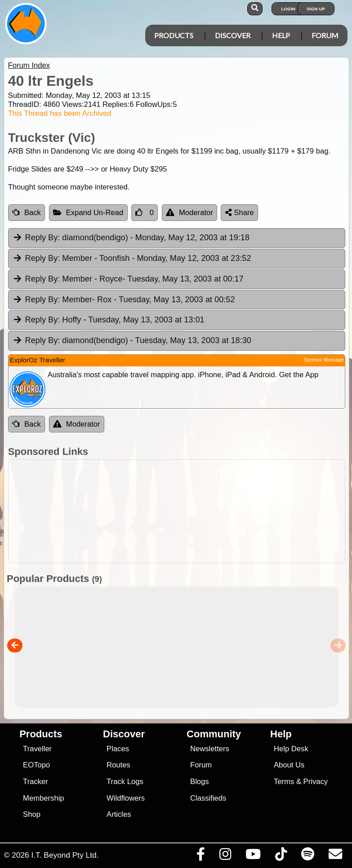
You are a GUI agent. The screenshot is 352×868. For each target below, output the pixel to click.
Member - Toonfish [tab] (132, 259)
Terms (284, 782)
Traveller (37, 749)
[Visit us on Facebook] (201, 856)
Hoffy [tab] (109, 320)
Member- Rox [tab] (124, 300)
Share (240, 213)
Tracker (36, 782)
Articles (119, 814)
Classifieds (208, 798)
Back (27, 213)
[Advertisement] (181, 511)
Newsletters (210, 749)
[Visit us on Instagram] (225, 856)
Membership (43, 798)
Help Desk (291, 749)
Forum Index (29, 65)
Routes (118, 765)
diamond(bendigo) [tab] (131, 238)
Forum (325, 35)
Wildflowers (126, 798)
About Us (289, 765)
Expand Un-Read (88, 213)
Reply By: (43, 238)
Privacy (316, 782)
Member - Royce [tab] (128, 279)
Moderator (189, 213)
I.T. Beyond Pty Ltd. (65, 855)
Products (174, 35)
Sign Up (316, 9)
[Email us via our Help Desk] (335, 856)
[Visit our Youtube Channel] (253, 856)
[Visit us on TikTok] (281, 856)
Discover (233, 35)
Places (118, 749)
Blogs (200, 782)
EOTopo (36, 765)
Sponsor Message (324, 360)
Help (281, 35)
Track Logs (125, 782)
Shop (32, 814)
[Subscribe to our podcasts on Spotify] (307, 856)
